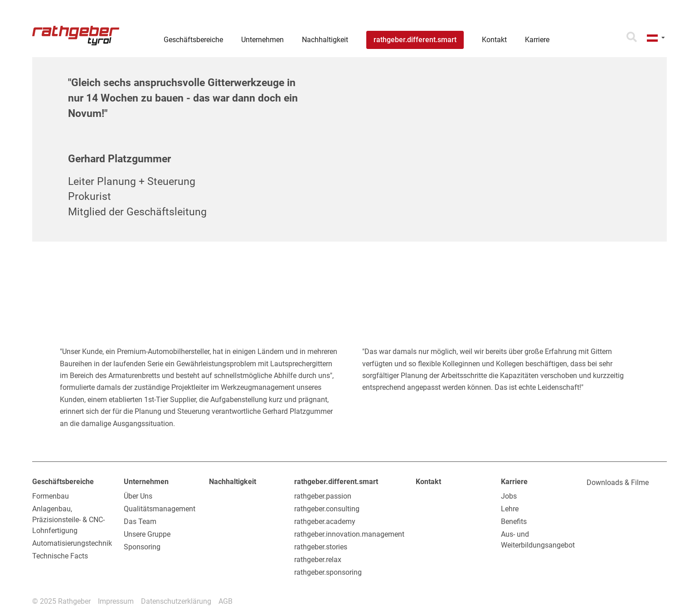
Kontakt (428, 482)
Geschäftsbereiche (63, 482)
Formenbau (51, 496)
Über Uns (138, 496)
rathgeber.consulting (327, 509)
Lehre (510, 509)
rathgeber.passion (323, 496)
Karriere (514, 482)
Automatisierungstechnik (72, 543)
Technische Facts (60, 556)
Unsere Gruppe (147, 534)
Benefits (514, 521)
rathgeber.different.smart (336, 482)
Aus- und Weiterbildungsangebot (538, 540)
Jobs (509, 496)
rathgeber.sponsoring (328, 572)
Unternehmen (146, 482)
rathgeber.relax (318, 560)
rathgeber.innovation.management (349, 534)
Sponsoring (142, 547)
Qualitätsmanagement (160, 509)
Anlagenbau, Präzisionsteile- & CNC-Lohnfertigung (68, 520)
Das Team (140, 521)
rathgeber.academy (325, 521)
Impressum (116, 601)
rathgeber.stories (321, 547)
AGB (226, 601)
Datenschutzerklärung (176, 601)
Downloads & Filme (618, 483)
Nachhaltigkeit (233, 482)
